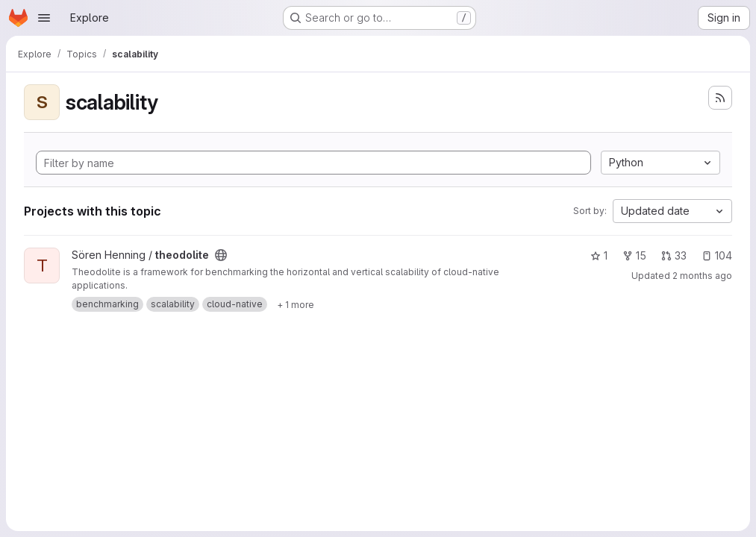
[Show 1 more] (296, 304)
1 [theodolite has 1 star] (599, 255)
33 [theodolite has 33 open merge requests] (674, 255)
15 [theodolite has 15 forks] (634, 255)
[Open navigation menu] (44, 18)
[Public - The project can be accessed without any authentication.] (221, 255)
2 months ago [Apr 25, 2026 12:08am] (702, 276)
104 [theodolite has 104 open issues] (717, 255)
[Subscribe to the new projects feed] (720, 98)
